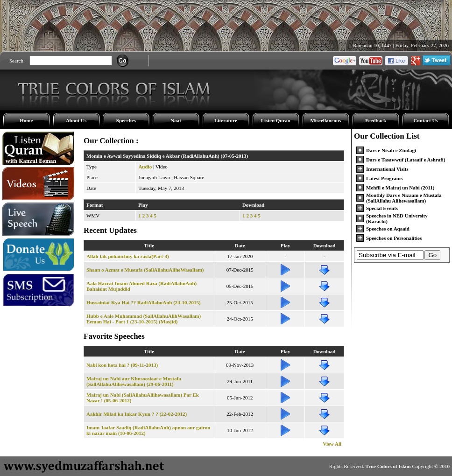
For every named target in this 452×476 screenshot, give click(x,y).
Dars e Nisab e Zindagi (391, 150)
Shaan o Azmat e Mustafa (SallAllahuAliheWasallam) (145, 270)
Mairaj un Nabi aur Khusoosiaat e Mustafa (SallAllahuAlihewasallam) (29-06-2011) (134, 381)
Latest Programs (384, 178)
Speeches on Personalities (394, 238)
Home (26, 120)
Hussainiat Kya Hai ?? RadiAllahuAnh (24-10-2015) (144, 302)
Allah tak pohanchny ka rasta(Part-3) (128, 256)
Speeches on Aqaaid (388, 229)
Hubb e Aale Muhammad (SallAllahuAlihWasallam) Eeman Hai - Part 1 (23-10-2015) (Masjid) (144, 319)
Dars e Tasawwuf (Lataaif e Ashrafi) (406, 160)
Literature (226, 120)
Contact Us (425, 120)
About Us (76, 120)
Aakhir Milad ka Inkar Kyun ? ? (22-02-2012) (137, 414)
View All (332, 444)
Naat (176, 120)
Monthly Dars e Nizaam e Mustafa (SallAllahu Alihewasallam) (404, 198)
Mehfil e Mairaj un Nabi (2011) (400, 188)
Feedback (376, 120)
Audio (145, 167)
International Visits (387, 169)
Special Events (382, 208)
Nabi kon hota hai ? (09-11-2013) (122, 365)
